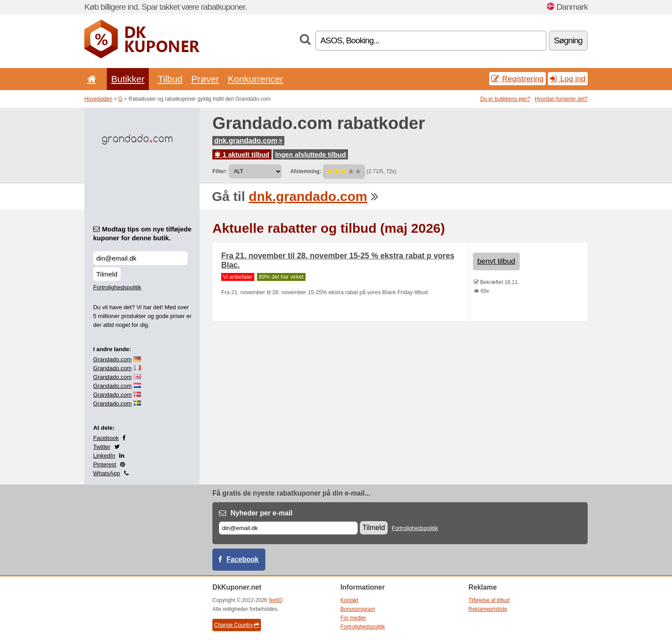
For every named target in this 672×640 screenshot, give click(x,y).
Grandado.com (112, 359)
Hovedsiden (98, 99)
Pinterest (105, 464)
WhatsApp (107, 473)
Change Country (237, 625)
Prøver (205, 79)
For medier (353, 618)
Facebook (106, 438)
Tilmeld (107, 274)
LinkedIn (104, 456)
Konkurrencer (255, 79)
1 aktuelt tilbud (242, 154)
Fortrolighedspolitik (117, 287)
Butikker (128, 79)
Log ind (568, 79)
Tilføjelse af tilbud (489, 600)
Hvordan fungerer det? (561, 99)
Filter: (220, 171)
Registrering (518, 79)
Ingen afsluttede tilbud (310, 154)
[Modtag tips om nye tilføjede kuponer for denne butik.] (140, 258)
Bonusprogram (358, 609)
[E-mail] (288, 528)
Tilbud (170, 79)
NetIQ (276, 600)
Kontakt (349, 600)
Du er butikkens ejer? (505, 99)
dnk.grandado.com (248, 141)
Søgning (568, 40)
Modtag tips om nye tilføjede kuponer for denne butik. (142, 233)
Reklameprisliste (488, 609)
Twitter (102, 447)
